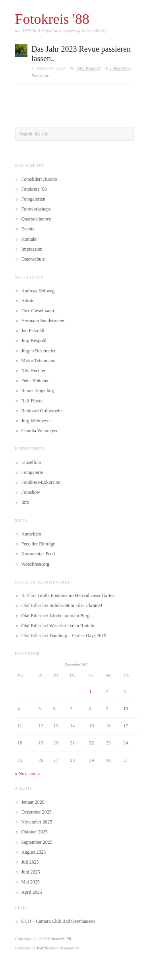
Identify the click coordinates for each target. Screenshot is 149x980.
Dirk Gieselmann (38, 311)
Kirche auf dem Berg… (72, 616)
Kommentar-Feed (38, 554)
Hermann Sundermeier (43, 321)
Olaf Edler (31, 616)
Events (28, 229)
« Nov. (21, 773)
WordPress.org (35, 564)
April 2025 (32, 892)
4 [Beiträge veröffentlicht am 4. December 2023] (19, 709)
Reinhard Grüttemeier (42, 411)
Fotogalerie (120, 68)
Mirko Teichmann (39, 361)
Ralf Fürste (32, 401)
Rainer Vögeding (38, 390)
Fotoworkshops (36, 209)
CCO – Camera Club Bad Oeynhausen (58, 921)
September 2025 (37, 842)
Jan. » (34, 773)
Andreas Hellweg (38, 291)
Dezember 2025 (37, 812)
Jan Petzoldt (33, 331)
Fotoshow (40, 75)
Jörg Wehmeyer (36, 421)
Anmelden (31, 534)
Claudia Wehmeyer (40, 431)
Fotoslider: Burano (39, 179)
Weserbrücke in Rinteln (72, 626)
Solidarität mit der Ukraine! (76, 605)
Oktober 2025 (35, 832)
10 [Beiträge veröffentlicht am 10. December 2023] (126, 709)
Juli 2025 (30, 862)
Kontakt (29, 239)
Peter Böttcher (35, 381)
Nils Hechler (34, 371)
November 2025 (37, 822)
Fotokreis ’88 (34, 189)
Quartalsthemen (37, 219)
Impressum (32, 249)
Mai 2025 (31, 882)
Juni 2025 (31, 872)
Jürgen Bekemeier (39, 351)
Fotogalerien (34, 199)
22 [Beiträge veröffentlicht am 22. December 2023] (91, 743)
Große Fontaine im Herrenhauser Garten (76, 595)
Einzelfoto (31, 462)
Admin (28, 301)
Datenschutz (33, 259)
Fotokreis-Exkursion (41, 482)
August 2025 (34, 852)
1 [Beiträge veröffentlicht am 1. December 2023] (90, 692)
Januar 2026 (33, 802)
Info (25, 502)
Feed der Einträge (38, 544)
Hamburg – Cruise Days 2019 (78, 636)
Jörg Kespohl (88, 68)
